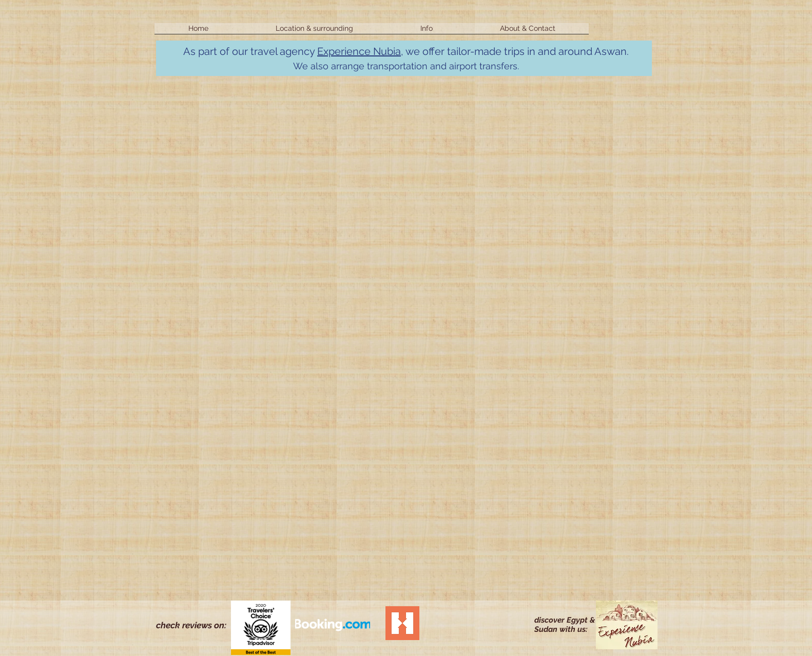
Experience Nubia (359, 51)
